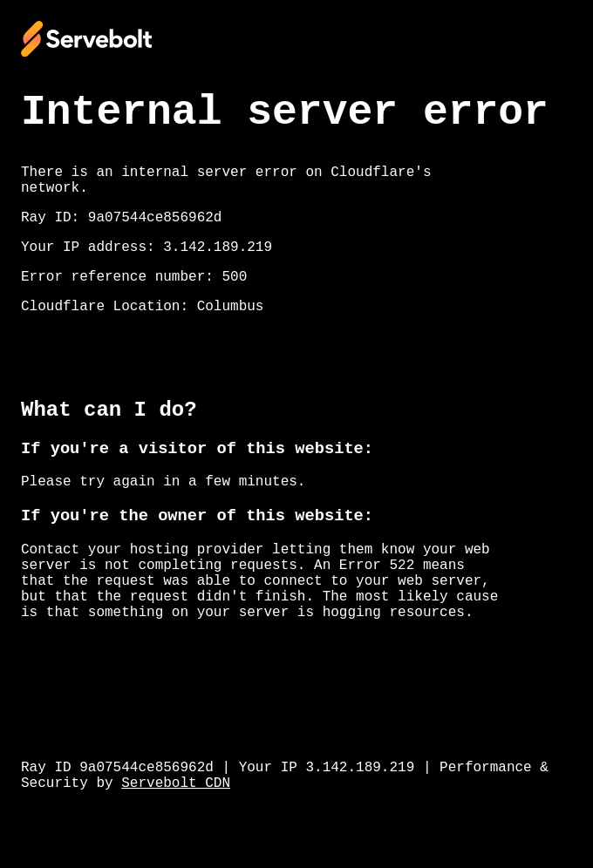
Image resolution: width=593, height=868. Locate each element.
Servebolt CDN (176, 783)
